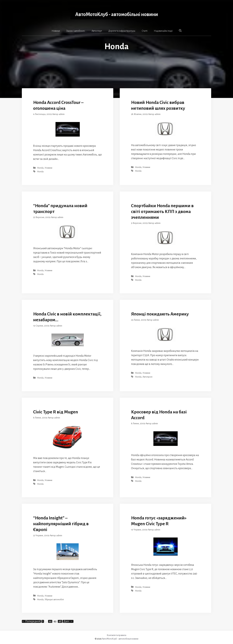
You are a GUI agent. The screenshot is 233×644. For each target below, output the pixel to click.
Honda (40, 168)
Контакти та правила (116, 635)
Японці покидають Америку (160, 314)
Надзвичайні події (163, 31)
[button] (180, 31)
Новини (56, 31)
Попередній (31, 621)
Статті (145, 31)
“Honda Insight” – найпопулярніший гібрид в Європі (61, 524)
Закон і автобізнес (76, 31)
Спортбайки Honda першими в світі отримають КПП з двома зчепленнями (162, 212)
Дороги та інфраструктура (122, 31)
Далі (68, 621)
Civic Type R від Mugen (56, 412)
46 (60, 621)
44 (50, 621)
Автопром (147, 377)
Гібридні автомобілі (54, 599)
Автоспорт (97, 31)
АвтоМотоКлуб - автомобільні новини (117, 14)
